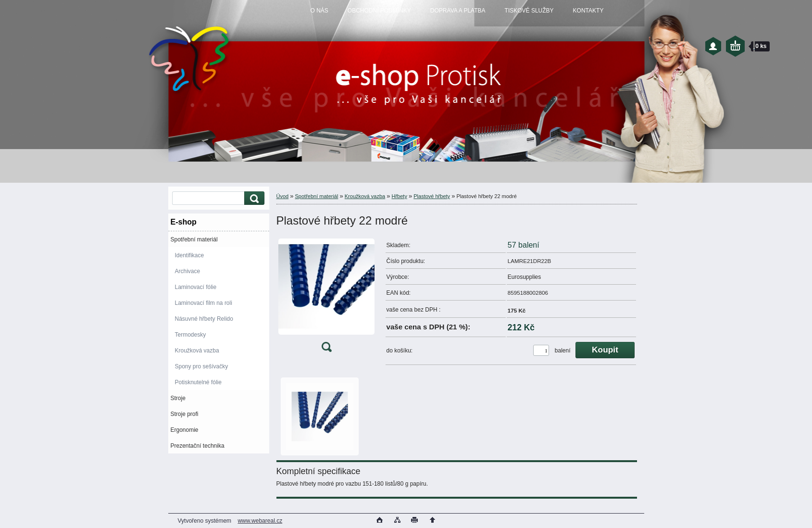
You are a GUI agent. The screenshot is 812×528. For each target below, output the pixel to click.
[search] (253, 198)
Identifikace (190, 255)
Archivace (188, 271)
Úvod (283, 196)
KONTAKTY (588, 11)
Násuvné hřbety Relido (204, 319)
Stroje (178, 398)
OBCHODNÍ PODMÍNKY (379, 11)
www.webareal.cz (260, 521)
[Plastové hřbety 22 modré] (326, 297)
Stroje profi (185, 414)
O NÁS (319, 11)
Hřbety (400, 196)
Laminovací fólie (196, 287)
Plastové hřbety (432, 196)
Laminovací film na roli (204, 303)
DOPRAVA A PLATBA (458, 11)
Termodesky (191, 335)
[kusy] (541, 350)
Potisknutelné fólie (198, 382)
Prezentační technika (198, 446)
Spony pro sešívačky (202, 366)
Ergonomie (185, 430)
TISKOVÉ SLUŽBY (529, 11)
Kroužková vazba (197, 351)
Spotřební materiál (194, 239)
